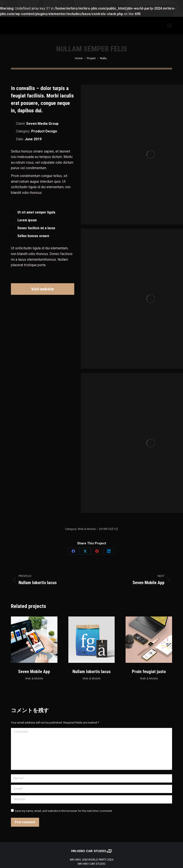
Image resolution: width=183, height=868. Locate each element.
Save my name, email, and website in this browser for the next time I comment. (64, 811)
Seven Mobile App (34, 672)
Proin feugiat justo (149, 672)
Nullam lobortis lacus (91, 672)
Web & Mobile (87, 529)
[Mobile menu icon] (169, 26)
